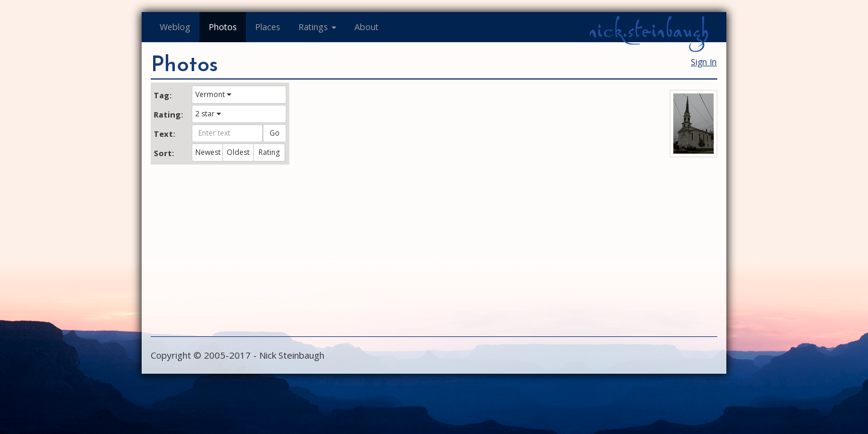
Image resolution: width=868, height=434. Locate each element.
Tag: (163, 95)
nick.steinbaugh (649, 31)
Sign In (704, 62)
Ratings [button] (317, 27)
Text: (165, 134)
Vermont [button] (213, 94)
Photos (223, 27)
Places (268, 27)
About (366, 27)
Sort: (164, 153)
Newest (208, 152)
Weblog (175, 27)
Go (275, 133)
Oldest (238, 152)
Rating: (168, 115)
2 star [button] (208, 114)
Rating (269, 152)
